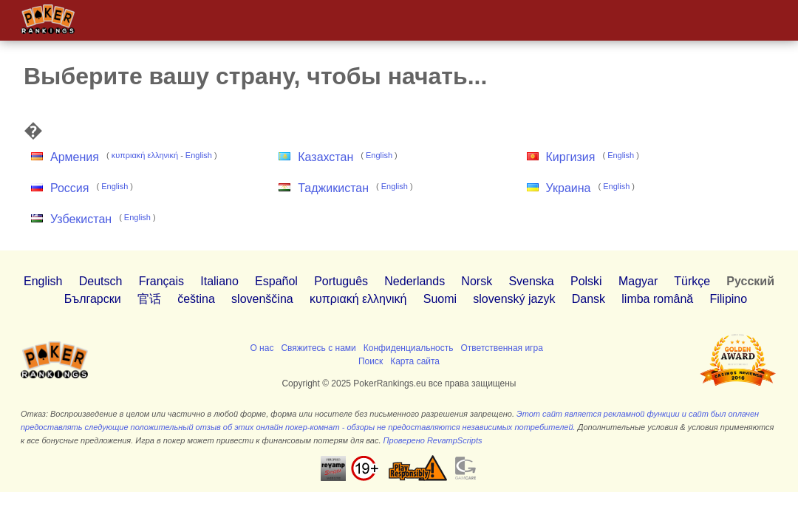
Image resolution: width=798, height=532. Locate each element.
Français (161, 281)
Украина (569, 188)
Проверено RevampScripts (433, 440)
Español (276, 281)
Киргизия (571, 157)
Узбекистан (81, 219)
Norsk (477, 281)
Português (341, 281)
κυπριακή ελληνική (145, 155)
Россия (69, 188)
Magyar (638, 281)
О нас (262, 348)
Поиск (371, 361)
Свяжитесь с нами (318, 348)
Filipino (728, 299)
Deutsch (101, 281)
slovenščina (262, 299)
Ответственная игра (502, 348)
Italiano (219, 281)
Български (93, 299)
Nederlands (415, 281)
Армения (75, 157)
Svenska (531, 281)
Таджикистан (333, 188)
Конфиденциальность (409, 348)
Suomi (440, 299)
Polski (586, 281)
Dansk (589, 299)
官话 (149, 299)
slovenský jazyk (514, 299)
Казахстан (325, 157)
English (199, 155)
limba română (657, 299)
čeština (196, 299)
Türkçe (692, 281)
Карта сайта (415, 361)
